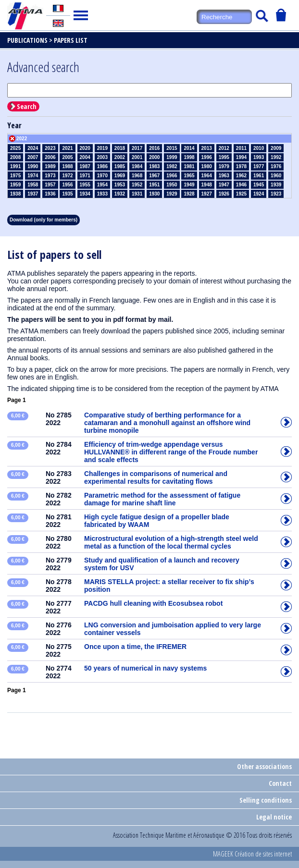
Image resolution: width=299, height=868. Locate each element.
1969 (120, 176)
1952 (137, 185)
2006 (50, 157)
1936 (50, 194)
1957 (50, 185)
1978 (241, 166)
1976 (276, 166)
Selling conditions (266, 800)
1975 (15, 176)
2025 (15, 148)
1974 (33, 176)
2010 (259, 148)
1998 (189, 157)
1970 (102, 176)
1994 (241, 157)
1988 (67, 166)
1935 (67, 194)
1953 (120, 185)
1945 (259, 185)
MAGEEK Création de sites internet (252, 854)
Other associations (264, 766)
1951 (154, 185)
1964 (207, 176)
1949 (189, 185)
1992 (276, 157)
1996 (207, 157)
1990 (33, 166)
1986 (102, 166)
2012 (224, 148)
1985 (120, 166)
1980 (207, 166)
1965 (189, 176)
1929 (172, 194)
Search (27, 106)
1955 (85, 185)
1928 (189, 194)
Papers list (71, 40)
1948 (207, 185)
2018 (120, 148)
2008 (15, 157)
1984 (137, 166)
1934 (85, 194)
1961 (259, 176)
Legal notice (274, 817)
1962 (241, 176)
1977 (259, 166)
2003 (102, 157)
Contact (280, 783)
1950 (172, 185)
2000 (154, 157)
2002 (120, 157)
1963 (224, 176)
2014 (189, 148)
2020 (85, 148)
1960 (276, 176)
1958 (33, 185)
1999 (172, 157)
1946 (241, 185)
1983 (154, 166)
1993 (259, 157)
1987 (85, 166)
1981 (189, 166)
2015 (172, 148)
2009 (276, 148)
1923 (276, 194)
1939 (276, 185)
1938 (15, 194)
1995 (224, 157)
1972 (67, 176)
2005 (67, 157)
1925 (241, 194)
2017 (137, 148)
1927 (207, 194)
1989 (50, 166)
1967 (154, 176)
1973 (50, 176)
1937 (33, 194)
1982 (172, 166)
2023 (50, 148)
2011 (241, 148)
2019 (102, 148)
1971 (85, 176)
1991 (15, 166)
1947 (224, 185)
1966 (172, 176)
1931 (137, 194)
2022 (22, 139)
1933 (102, 194)
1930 (154, 194)
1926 (224, 194)
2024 (33, 148)
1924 (259, 194)
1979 (224, 166)
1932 (120, 194)
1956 (67, 185)
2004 (85, 157)
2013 (207, 148)
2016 (154, 148)
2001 (137, 157)
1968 (137, 176)
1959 (15, 185)
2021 (67, 148)
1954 (102, 185)
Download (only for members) (44, 220)
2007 (33, 157)
